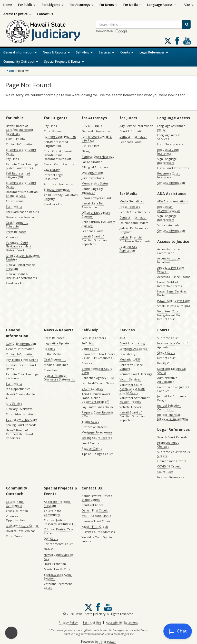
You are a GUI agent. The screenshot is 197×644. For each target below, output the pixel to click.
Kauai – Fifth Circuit (95, 526)
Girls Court (51, 549)
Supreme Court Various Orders (173, 454)
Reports (49, 349)
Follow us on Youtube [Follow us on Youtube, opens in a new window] (187, 41)
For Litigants (53, 5)
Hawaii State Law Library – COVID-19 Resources (98, 356)
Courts (127, 52)
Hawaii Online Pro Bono (174, 301)
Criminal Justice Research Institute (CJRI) (60, 522)
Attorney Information (58, 184)
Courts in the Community (15, 504)
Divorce (87, 363)
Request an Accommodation (169, 209)
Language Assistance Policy (171, 128)
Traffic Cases (90, 422)
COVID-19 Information (21, 343)
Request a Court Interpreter (168, 151)
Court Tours (14, 536)
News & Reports (56, 52)
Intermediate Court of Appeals (172, 345)
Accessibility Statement (122, 622)
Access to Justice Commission (169, 251)
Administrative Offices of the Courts (97, 498)
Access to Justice (17, 14)
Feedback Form (17, 283)
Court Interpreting (132, 343)
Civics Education (17, 511)
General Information (20, 52)
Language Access (162, 5)
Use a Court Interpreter (173, 168)
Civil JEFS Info (91, 146)
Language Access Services (169, 137)
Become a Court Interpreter (168, 175)
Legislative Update (56, 343)
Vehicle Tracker (130, 407)
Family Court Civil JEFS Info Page (97, 138)
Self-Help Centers (94, 338)
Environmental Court (58, 544)
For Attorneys (82, 5)
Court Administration (20, 414)
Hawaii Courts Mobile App (20, 396)
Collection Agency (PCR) (98, 378)
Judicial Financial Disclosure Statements (21, 276)
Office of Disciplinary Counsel (96, 214)
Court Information (132, 131)
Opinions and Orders (134, 223)
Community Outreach (21, 62)
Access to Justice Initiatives (169, 260)
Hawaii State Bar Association (93, 205)
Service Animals (168, 225)
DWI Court (51, 538)
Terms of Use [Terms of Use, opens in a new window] (92, 622)
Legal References (154, 52)
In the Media (52, 354)
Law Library (52, 170)
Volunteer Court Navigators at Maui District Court (18, 246)
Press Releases (16, 232)
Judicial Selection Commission (169, 407)
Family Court (166, 363)
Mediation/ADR (130, 359)
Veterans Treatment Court (58, 586)
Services (106, 52)
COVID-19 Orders (169, 466)
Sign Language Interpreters (167, 161)
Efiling (86, 151)
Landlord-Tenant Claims (98, 383)
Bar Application (92, 162)
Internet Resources (170, 477)
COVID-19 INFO (92, 126)
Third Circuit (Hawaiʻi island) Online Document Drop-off (58, 155)
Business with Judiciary (21, 419)
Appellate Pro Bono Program (171, 269)
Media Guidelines (132, 201)
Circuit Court (166, 352)
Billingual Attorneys (95, 167)
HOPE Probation (55, 564)
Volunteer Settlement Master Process (135, 400)
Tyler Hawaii (108, 642)
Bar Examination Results (22, 212)
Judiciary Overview (19, 409)
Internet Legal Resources (53, 177)
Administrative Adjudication (167, 380)
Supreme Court (168, 338)
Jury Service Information (136, 126)
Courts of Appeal (93, 505)
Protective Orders (94, 427)
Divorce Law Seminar (21, 217)
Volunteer (13, 237)
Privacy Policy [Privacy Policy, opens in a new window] (68, 622)
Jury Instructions (93, 178)
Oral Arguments (92, 173)
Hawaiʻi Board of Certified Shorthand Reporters (19, 130)
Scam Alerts (14, 206)
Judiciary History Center (22, 525)
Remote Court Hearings (60, 137)
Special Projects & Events (64, 62)
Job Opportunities (18, 389)
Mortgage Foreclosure (97, 432)
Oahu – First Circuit (95, 510)
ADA (189, 5)
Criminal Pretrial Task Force (59, 531)
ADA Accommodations (173, 201)
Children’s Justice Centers (131, 367)
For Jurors (108, 5)
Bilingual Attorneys (57, 189)
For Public (27, 5)
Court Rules (165, 472)
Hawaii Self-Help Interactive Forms (169, 284)
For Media (132, 5)
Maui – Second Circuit (96, 516)
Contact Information (20, 144)
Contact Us (45, 14)
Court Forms (14, 201)
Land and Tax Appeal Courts (171, 370)
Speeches (51, 370)
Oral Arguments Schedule (17, 224)
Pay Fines (12, 159)
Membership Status (95, 183)
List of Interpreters (170, 144)
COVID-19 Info (15, 139)
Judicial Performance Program (20, 267)
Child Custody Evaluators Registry (23, 257)
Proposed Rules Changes (168, 444)
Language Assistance (134, 349)
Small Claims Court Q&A (174, 306)
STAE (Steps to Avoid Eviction (58, 576)
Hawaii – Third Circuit (96, 521)
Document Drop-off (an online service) (22, 194)
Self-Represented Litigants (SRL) (18, 175)
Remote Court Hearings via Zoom (22, 376)
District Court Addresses (98, 532)
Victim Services (92, 389)
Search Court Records (59, 164)
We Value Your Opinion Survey (98, 539)
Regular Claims (92, 448)
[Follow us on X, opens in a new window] (168, 41)
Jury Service (14, 403)
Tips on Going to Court (97, 454)
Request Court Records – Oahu (97, 414)
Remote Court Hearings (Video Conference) (22, 166)
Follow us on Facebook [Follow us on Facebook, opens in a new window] (177, 41)
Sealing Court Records (21, 425)
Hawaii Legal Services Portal (172, 293)
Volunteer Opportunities (16, 518)
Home (8, 5)
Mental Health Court (58, 569)
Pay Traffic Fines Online (22, 360)
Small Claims (90, 443)
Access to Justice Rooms (174, 277)
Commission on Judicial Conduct (173, 389)
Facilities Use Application (128, 248)
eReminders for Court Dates (21, 151)
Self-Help (84, 52)
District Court (166, 358)
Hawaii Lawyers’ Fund (96, 198)
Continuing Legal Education (93, 191)
